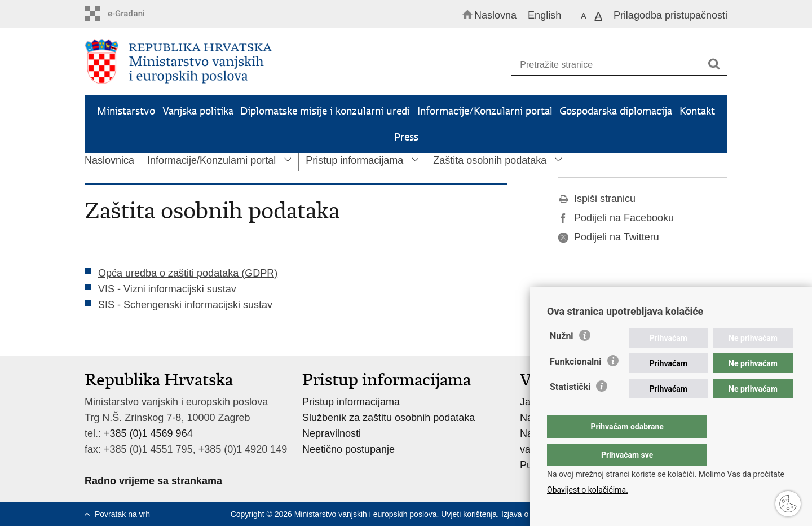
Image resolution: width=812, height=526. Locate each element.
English (544, 15)
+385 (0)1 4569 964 (148, 433)
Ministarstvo (126, 111)
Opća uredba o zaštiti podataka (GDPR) (188, 273)
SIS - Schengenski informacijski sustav (185, 305)
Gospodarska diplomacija (616, 111)
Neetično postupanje (348, 449)
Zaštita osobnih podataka (490, 160)
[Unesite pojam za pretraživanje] (614, 65)
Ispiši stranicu (597, 199)
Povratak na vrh (122, 514)
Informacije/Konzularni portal (485, 111)
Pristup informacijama (354, 160)
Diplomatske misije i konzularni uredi (325, 111)
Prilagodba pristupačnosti (670, 15)
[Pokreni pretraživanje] (714, 64)
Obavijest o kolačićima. (588, 490)
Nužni (562, 359)
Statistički (570, 409)
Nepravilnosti (332, 433)
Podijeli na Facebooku (616, 218)
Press (406, 137)
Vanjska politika (198, 111)
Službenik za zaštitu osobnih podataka (389, 418)
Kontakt (697, 111)
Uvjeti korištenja (469, 514)
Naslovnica (109, 160)
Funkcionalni (576, 384)
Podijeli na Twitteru (609, 237)
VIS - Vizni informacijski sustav (167, 289)
